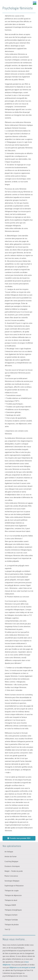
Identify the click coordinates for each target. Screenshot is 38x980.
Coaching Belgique (11, 861)
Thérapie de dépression (13, 895)
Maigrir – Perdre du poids (14, 871)
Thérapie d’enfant (11, 915)
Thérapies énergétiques (13, 910)
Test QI (7, 929)
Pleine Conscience (11, 876)
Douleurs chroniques (12, 866)
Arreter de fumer (11, 856)
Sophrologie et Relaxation (14, 886)
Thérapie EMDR (10, 905)
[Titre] (35, 3)
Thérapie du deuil (11, 900)
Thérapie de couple (12, 891)
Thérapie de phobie (12, 925)
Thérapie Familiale (11, 920)
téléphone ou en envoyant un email (22, 967)
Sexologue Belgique (12, 881)
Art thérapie (9, 852)
